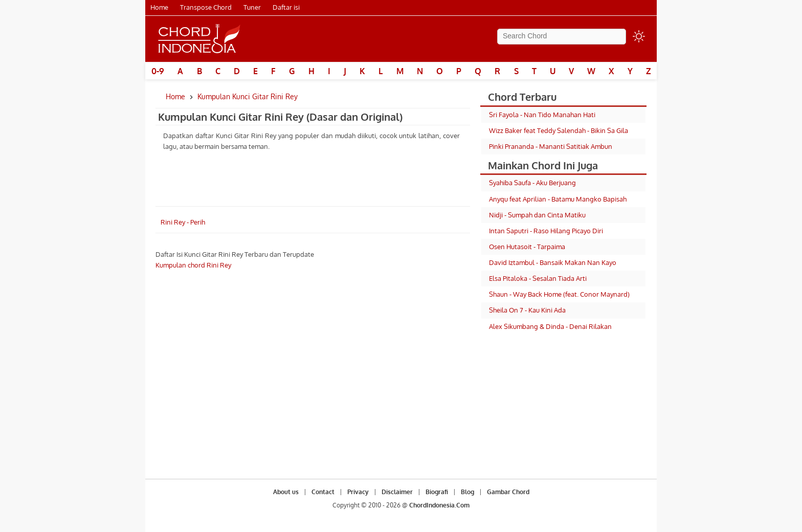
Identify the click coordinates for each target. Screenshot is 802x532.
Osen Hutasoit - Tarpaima (527, 247)
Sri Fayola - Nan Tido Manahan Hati (542, 115)
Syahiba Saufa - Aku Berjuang (532, 183)
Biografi (437, 492)
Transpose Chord (206, 7)
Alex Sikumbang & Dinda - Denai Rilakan (550, 326)
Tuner (252, 7)
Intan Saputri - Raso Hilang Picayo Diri (546, 231)
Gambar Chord (508, 492)
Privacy (358, 492)
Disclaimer (397, 492)
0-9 (158, 71)
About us (286, 492)
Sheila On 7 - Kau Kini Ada (527, 310)
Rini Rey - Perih (183, 222)
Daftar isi (286, 7)
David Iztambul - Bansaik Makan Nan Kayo (553, 262)
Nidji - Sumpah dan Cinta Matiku (537, 215)
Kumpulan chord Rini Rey (193, 265)
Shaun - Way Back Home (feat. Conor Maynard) (559, 294)
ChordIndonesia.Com (439, 505)
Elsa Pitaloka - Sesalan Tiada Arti (538, 278)
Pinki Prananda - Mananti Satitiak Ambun (551, 146)
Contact (323, 492)
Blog (467, 492)
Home (159, 7)
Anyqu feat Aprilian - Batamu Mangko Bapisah (558, 199)
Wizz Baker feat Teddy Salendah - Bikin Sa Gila (559, 130)
